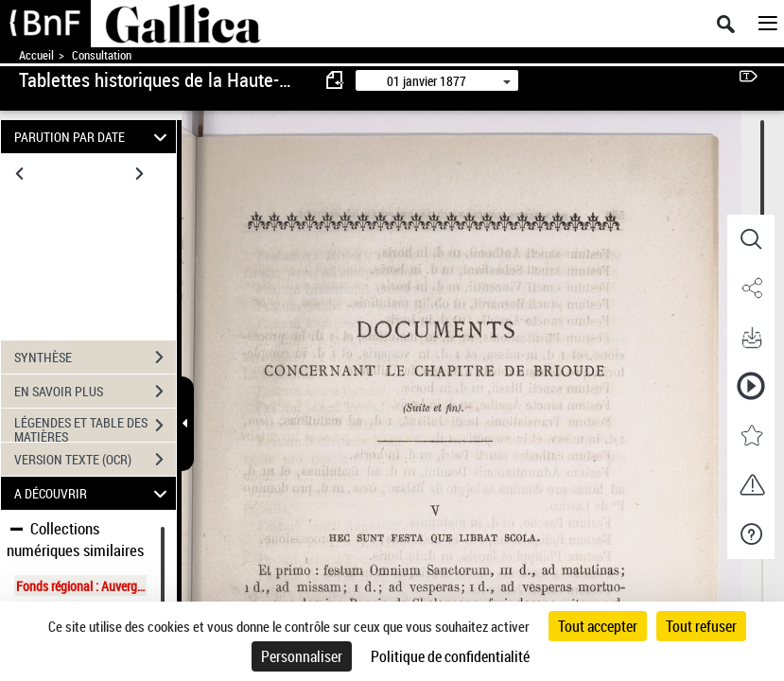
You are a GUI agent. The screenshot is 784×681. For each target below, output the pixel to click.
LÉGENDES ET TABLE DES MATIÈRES (95, 428)
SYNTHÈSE (95, 358)
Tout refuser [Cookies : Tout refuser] (701, 626)
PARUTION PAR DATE (94, 137)
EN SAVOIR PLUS (95, 392)
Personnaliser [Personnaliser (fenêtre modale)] (302, 656)
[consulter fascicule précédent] (336, 80)
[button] (751, 239)
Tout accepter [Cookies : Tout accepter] (598, 626)
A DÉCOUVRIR (94, 493)
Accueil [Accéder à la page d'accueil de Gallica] (36, 55)
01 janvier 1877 (427, 81)
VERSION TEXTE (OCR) (95, 460)
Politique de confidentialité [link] (450, 656)
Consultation (102, 55)
